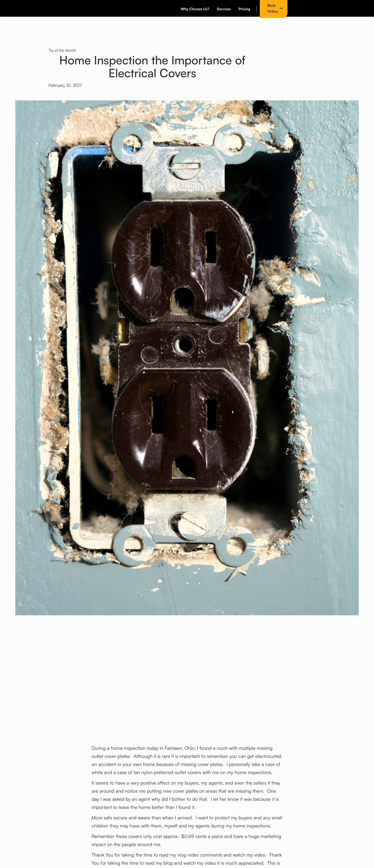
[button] (196, 8)
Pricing (244, 9)
